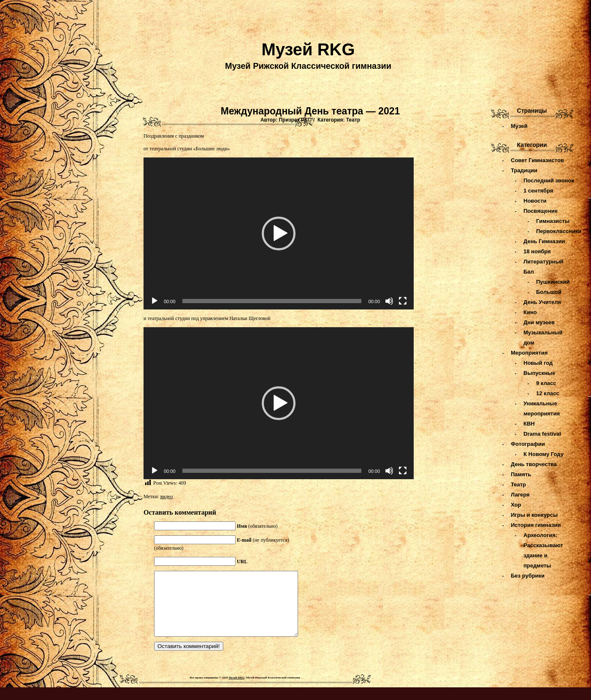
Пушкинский (553, 282)
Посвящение (541, 211)
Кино (530, 312)
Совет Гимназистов (537, 160)
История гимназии (536, 525)
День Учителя (542, 302)
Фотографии (528, 444)
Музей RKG (308, 49)
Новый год (538, 363)
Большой (549, 292)
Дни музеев (539, 322)
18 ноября (537, 251)
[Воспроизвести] (155, 301)
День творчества (534, 464)
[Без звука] (389, 301)
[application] (279, 233)
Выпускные (539, 373)
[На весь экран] (403, 301)
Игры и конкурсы (534, 515)
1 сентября (538, 191)
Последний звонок (549, 180)
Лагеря (520, 495)
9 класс (546, 383)
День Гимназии (544, 241)
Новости (535, 201)
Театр (353, 120)
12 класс (548, 393)
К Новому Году (544, 454)
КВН (529, 424)
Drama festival (542, 434)
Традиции (524, 170)
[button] (279, 233)
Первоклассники (559, 231)
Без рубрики (528, 576)
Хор (516, 505)
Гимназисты (553, 221)
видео (167, 497)
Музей (519, 126)
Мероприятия (529, 353)
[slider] (272, 301)
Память (521, 474)
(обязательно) (257, 526)
